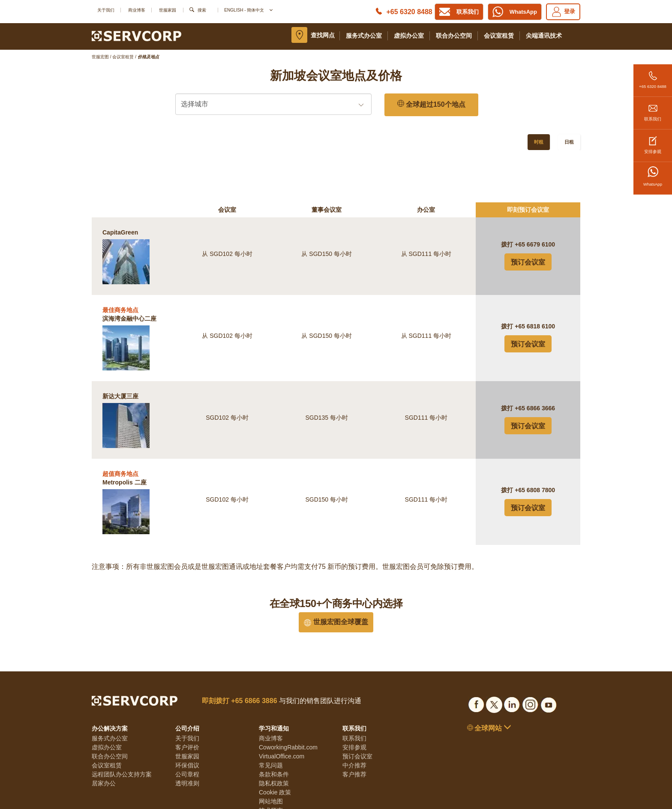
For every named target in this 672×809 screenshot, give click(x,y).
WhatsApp (653, 176)
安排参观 (653, 142)
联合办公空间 (454, 36)
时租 (539, 142)
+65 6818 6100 (535, 280)
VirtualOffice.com (282, 710)
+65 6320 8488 (653, 77)
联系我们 (653, 109)
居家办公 (104, 737)
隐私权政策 (274, 737)
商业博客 (137, 10)
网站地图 (271, 755)
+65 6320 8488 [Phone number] (409, 12)
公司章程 (187, 728)
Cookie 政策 (275, 746)
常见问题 (271, 719)
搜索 (202, 10)
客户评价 (187, 701)
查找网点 (323, 35)
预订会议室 (528, 216)
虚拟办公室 (409, 36)
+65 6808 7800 (535, 444)
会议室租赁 (499, 36)
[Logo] (136, 36)
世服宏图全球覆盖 (336, 576)
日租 (569, 142)
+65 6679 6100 (535, 198)
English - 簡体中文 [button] (248, 10)
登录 (563, 12)
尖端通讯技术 (544, 36)
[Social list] (476, 657)
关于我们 (106, 10)
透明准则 (187, 737)
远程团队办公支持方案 (122, 728)
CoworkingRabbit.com (288, 701)
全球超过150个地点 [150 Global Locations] (431, 104)
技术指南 (271, 764)
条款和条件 (274, 728)
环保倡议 (187, 719)
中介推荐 (354, 719)
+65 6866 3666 (535, 362)
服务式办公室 (364, 36)
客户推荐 (354, 728)
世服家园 (168, 10)
